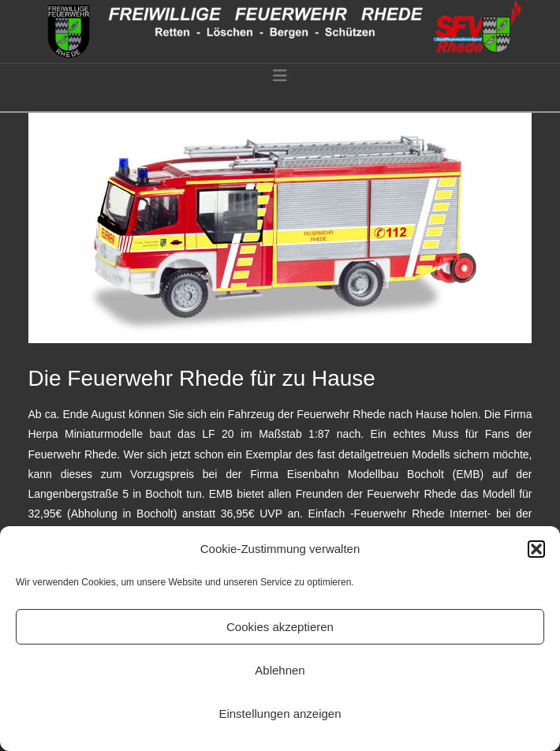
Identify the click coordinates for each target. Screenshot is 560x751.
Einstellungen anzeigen (280, 714)
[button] (536, 549)
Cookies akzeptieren (280, 627)
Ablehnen (280, 670)
